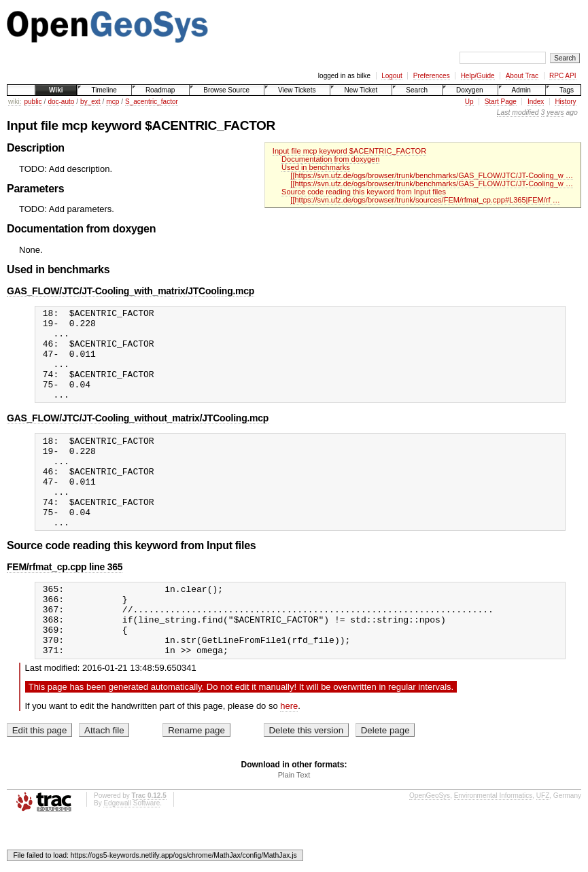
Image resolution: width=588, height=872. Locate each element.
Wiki (56, 90)
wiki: (15, 102)
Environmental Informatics (494, 847)
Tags (567, 90)
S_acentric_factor (152, 102)
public (33, 102)
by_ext (90, 102)
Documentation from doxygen (330, 159)
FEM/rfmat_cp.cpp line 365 (65, 604)
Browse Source (226, 90)
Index (536, 102)
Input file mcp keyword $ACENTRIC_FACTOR (349, 151)
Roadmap (160, 90)
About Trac (522, 76)
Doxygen (469, 90)
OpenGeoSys (430, 847)
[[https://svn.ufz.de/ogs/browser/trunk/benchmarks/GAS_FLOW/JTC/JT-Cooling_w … (432, 175)
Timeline (104, 90)
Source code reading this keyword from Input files (364, 192)
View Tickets (297, 90)
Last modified (518, 112)
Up (469, 102)
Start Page (501, 102)
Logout (392, 76)
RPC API (563, 76)
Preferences (432, 76)
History (565, 102)
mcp (113, 102)
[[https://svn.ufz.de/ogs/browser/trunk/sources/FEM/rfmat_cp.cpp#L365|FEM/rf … (425, 200)
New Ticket (361, 90)
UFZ (543, 847)
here (289, 757)
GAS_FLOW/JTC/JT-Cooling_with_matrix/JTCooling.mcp (131, 291)
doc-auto (61, 102)
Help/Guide (478, 76)
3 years (553, 112)
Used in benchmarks (316, 167)
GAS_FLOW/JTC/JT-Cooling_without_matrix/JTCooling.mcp (138, 436)
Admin (521, 90)
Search (417, 90)
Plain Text (294, 826)
